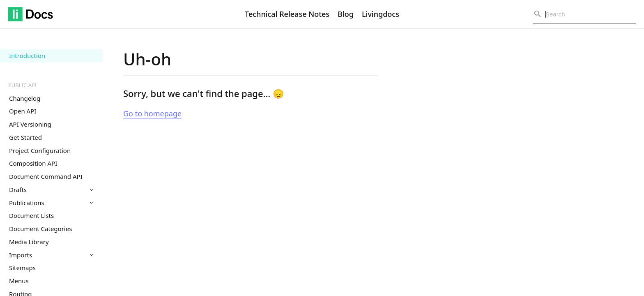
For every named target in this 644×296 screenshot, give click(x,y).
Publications (51, 203)
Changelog (25, 98)
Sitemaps (22, 268)
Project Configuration (40, 150)
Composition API (33, 163)
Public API (22, 85)
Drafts (51, 190)
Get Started (25, 137)
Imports (51, 255)
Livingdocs (381, 14)
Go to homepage (152, 113)
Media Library (29, 242)
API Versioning (30, 124)
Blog (346, 14)
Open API (23, 111)
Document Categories (40, 229)
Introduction (27, 55)
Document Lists (31, 215)
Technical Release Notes (287, 14)
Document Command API (46, 176)
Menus (19, 281)
